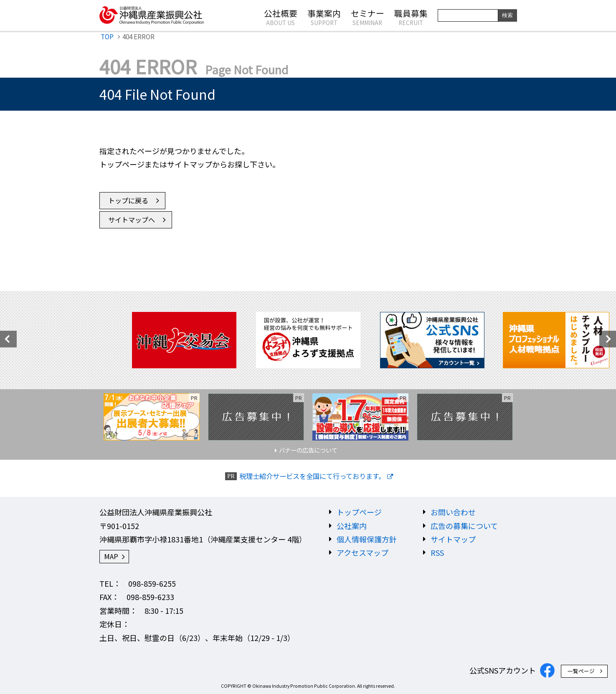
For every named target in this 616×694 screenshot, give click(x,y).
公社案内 (352, 526)
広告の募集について (464, 526)
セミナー (368, 17)
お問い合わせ (453, 512)
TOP (107, 36)
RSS (437, 552)
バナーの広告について (308, 450)
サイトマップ (453, 539)
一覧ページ (581, 671)
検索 (507, 15)
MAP (111, 556)
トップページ (359, 512)
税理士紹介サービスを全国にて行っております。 (312, 476)
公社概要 (281, 17)
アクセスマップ (363, 552)
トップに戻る (128, 200)
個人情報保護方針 (367, 539)
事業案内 (324, 17)
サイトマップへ (132, 220)
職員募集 (411, 17)
